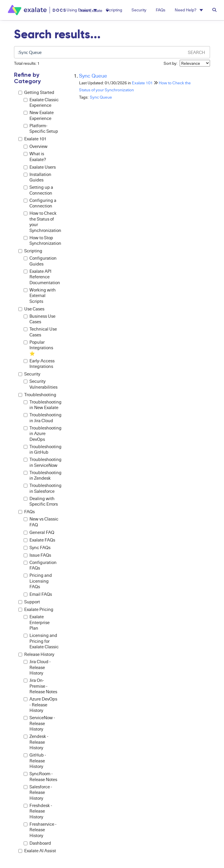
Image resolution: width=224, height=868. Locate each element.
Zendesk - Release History (36, 742)
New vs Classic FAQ (41, 522)
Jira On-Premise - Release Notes (40, 686)
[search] (99, 52)
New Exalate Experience (39, 115)
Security (29, 374)
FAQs (27, 512)
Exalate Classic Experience (41, 103)
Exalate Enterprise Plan (37, 622)
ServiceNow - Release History (39, 723)
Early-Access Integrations (39, 364)
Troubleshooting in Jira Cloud (41, 418)
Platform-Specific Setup (41, 129)
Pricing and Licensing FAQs (38, 581)
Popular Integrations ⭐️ (38, 348)
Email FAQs (38, 594)
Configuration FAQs (40, 565)
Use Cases (31, 309)
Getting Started (36, 92)
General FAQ (39, 532)
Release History (36, 654)
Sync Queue (93, 75)
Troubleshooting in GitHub (41, 449)
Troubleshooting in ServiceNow (41, 462)
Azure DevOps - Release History (40, 705)
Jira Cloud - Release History (37, 667)
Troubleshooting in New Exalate (41, 405)
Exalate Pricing (36, 609)
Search (196, 52)
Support (29, 602)
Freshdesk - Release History (38, 811)
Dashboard (37, 843)
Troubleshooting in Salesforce (41, 488)
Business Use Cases (40, 319)
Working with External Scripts (40, 296)
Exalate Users (40, 167)
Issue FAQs (37, 555)
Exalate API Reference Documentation (41, 277)
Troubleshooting (37, 395)
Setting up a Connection (38, 190)
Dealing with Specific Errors (41, 501)
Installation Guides (37, 177)
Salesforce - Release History (38, 792)
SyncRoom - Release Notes (40, 777)
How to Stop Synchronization (41, 241)
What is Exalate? (35, 157)
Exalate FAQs (39, 540)
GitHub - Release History (35, 761)
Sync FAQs (37, 547)
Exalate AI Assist (37, 851)
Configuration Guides (40, 261)
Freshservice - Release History (40, 830)
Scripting (30, 251)
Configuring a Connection (40, 203)
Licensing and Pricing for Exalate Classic (41, 641)
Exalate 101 (32, 139)
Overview (36, 146)
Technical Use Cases (40, 332)
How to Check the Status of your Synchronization (41, 222)
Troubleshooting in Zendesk (41, 475)
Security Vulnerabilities (41, 384)
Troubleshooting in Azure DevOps (41, 434)
